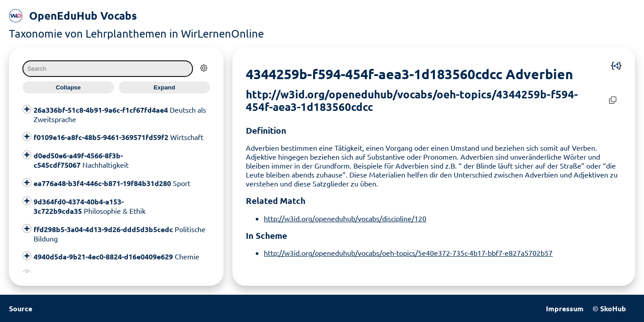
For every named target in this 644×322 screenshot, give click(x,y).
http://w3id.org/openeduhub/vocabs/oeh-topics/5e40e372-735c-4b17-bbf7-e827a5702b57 (408, 253)
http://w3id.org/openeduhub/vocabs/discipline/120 (345, 218)
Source (21, 308)
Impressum (565, 308)
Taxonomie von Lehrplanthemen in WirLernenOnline (136, 33)
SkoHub (613, 308)
